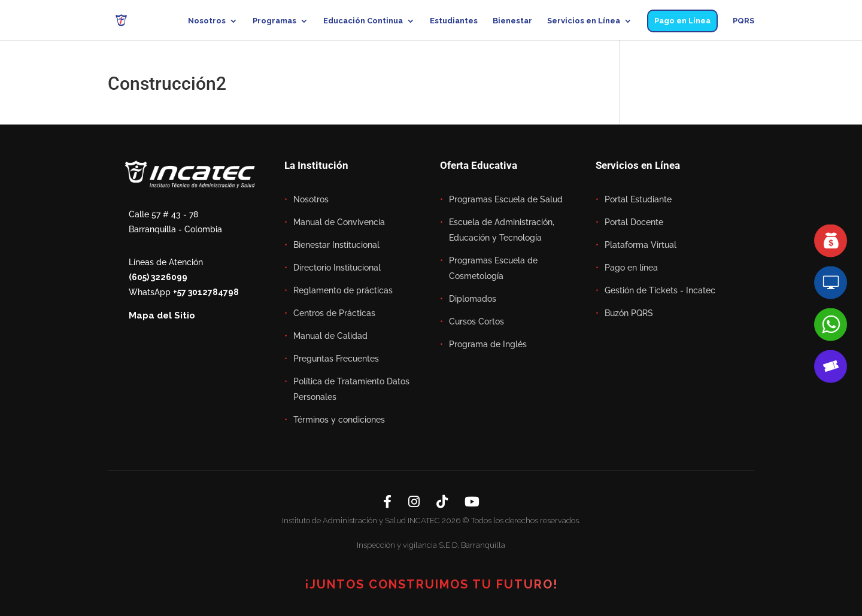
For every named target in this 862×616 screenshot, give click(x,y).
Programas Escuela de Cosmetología (493, 268)
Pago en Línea (682, 21)
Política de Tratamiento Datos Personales (351, 389)
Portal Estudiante (638, 199)
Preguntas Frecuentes (336, 359)
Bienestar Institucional (336, 245)
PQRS (743, 21)
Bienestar (512, 21)
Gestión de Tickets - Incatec (660, 290)
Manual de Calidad (330, 336)
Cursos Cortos (476, 321)
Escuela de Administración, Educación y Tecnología (502, 230)
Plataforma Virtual (641, 245)
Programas (274, 21)
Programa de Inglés (488, 344)
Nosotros (207, 21)
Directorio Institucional (337, 268)
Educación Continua (363, 21)
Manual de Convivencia (339, 222)
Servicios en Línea (584, 21)
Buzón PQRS (629, 313)
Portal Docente (634, 222)
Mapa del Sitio (162, 315)
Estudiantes (454, 21)
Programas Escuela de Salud (506, 199)
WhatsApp (184, 292)
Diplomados (473, 299)
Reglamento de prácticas (343, 290)
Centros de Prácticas (334, 313)
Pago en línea (631, 268)
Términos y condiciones (339, 420)
